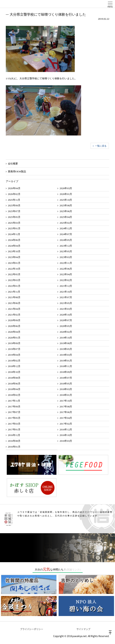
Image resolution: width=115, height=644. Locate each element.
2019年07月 (14, 349)
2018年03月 (66, 389)
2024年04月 (14, 246)
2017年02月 (66, 424)
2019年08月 (66, 343)
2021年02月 (14, 315)
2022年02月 (66, 280)
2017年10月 (66, 401)
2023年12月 (66, 246)
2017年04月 (66, 418)
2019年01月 (66, 361)
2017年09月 (14, 407)
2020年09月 (14, 320)
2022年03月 (14, 280)
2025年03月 (14, 223)
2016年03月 (66, 441)
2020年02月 (66, 332)
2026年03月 (66, 188)
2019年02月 (14, 361)
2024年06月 (14, 240)
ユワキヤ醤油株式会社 (17, 4)
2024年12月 (66, 228)
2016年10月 (66, 435)
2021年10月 (66, 292)
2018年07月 (66, 378)
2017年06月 (66, 412)
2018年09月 (66, 372)
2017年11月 (14, 401)
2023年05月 (66, 251)
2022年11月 (66, 263)
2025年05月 (14, 217)
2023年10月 (14, 251)
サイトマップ (83, 629)
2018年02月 (14, 395)
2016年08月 (14, 441)
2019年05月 (66, 349)
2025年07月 (14, 211)
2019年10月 (66, 338)
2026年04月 (14, 188)
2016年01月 (14, 447)
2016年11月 (14, 435)
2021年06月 (14, 303)
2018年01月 (66, 395)
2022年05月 (14, 274)
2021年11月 (14, 292)
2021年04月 (14, 309)
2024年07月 (66, 234)
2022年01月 (14, 286)
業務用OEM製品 (17, 171)
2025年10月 (66, 200)
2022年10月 (14, 269)
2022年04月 (66, 274)
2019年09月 (14, 343)
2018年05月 (66, 384)
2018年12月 (14, 366)
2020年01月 (14, 338)
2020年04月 (14, 332)
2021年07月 (66, 297)
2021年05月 (66, 303)
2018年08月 (14, 378)
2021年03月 (66, 309)
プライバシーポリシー (32, 629)
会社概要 (13, 164)
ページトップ (110, 632)
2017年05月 (14, 418)
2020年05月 (66, 326)
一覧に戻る (101, 146)
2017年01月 (14, 429)
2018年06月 (14, 384)
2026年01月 (66, 194)
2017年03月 (14, 424)
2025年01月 (14, 228)
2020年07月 (66, 320)
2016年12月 (66, 429)
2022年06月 (66, 269)
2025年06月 (66, 211)
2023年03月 (66, 257)
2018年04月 (14, 389)
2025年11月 (14, 200)
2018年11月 (66, 366)
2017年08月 (66, 407)
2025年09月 (14, 205)
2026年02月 (14, 194)
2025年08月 (66, 205)
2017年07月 (14, 412)
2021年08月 (14, 297)
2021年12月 (66, 286)
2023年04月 (14, 257)
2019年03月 (66, 355)
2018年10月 (14, 372)
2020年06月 (14, 326)
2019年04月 (14, 355)
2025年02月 (66, 223)
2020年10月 (66, 315)
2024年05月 (66, 240)
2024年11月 (14, 234)
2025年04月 (66, 217)
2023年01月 (14, 263)
